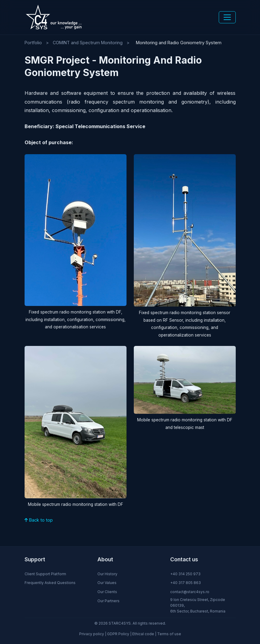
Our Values (107, 583)
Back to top (39, 520)
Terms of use (169, 634)
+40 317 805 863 (186, 583)
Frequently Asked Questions (50, 583)
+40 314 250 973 (185, 574)
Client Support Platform (45, 574)
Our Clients (107, 592)
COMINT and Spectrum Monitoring (88, 43)
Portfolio (33, 43)
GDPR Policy (118, 634)
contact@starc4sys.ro (190, 592)
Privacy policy (92, 634)
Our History (107, 574)
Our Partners (108, 601)
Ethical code (143, 634)
